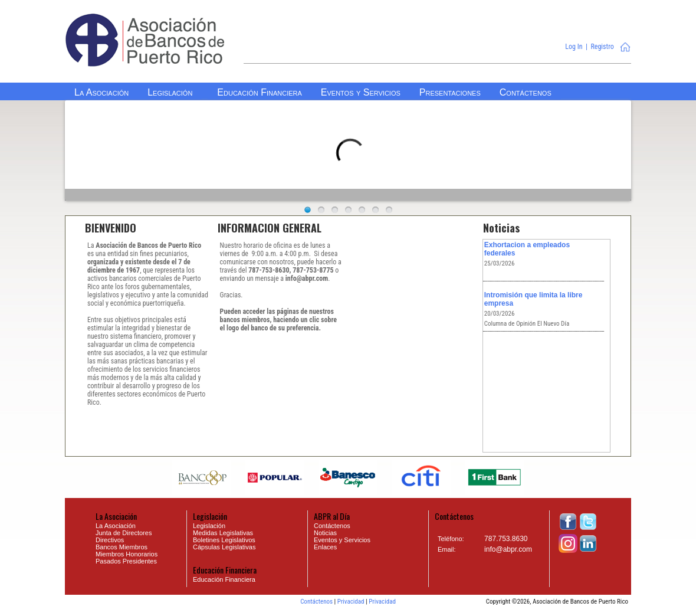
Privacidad (351, 602)
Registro (602, 47)
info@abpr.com (508, 549)
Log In (574, 47)
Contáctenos (316, 602)
